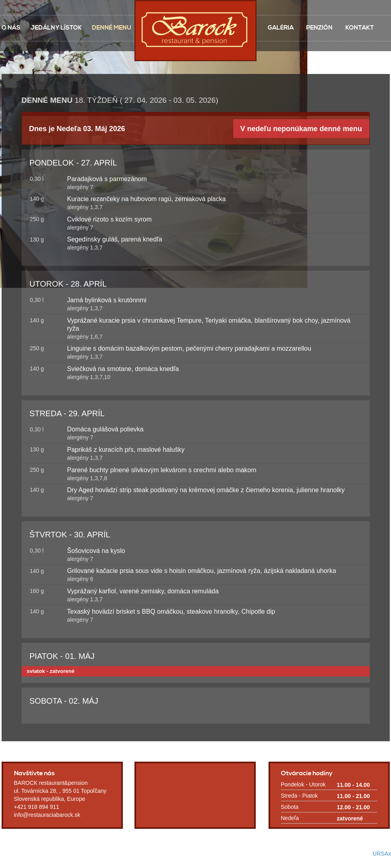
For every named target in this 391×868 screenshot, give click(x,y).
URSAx (382, 854)
